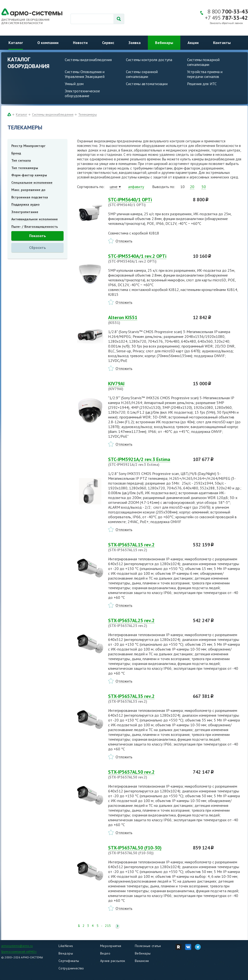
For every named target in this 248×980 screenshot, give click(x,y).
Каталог (16, 43)
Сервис (108, 43)
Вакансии (142, 961)
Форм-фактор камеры (29, 175)
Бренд (16, 153)
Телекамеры (88, 114)
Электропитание (25, 212)
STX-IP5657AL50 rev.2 (148, 774)
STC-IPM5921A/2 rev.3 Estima (148, 462)
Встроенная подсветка (30, 197)
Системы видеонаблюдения (88, 60)
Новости (80, 43)
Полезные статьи (148, 946)
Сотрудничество (71, 968)
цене (114, 187)
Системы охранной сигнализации (142, 74)
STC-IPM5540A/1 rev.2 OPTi (148, 259)
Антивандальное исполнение (35, 219)
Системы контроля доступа (149, 60)
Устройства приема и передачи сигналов (205, 74)
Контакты (222, 43)
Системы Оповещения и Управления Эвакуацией (85, 74)
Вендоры (66, 953)
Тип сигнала (21, 160)
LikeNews (66, 946)
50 (204, 187)
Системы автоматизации (147, 84)
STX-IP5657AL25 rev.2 (148, 623)
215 (108, 926)
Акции (193, 43)
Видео (105, 953)
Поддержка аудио (25, 204)
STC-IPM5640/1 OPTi (148, 202)
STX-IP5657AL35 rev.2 (148, 699)
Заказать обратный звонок (226, 23)
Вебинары (164, 43)
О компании (48, 43)
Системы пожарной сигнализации (203, 62)
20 (192, 187)
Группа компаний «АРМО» (19, 952)
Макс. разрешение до (28, 190)
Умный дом (74, 84)
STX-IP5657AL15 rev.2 (148, 547)
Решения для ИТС (202, 84)
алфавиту (136, 187)
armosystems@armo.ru (17, 946)
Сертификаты (69, 961)
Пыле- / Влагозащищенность (35, 227)
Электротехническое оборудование (82, 93)
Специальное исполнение (32, 183)
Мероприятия (111, 946)
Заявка (135, 43)
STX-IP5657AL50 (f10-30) (148, 850)
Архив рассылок (113, 961)
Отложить (124, 241)
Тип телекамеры (25, 168)
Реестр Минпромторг (28, 146)
